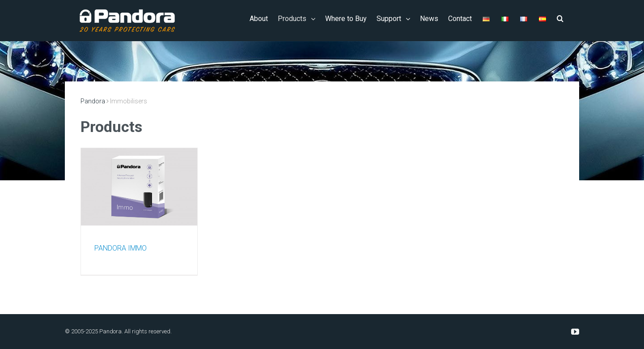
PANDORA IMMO (121, 248)
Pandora (93, 101)
